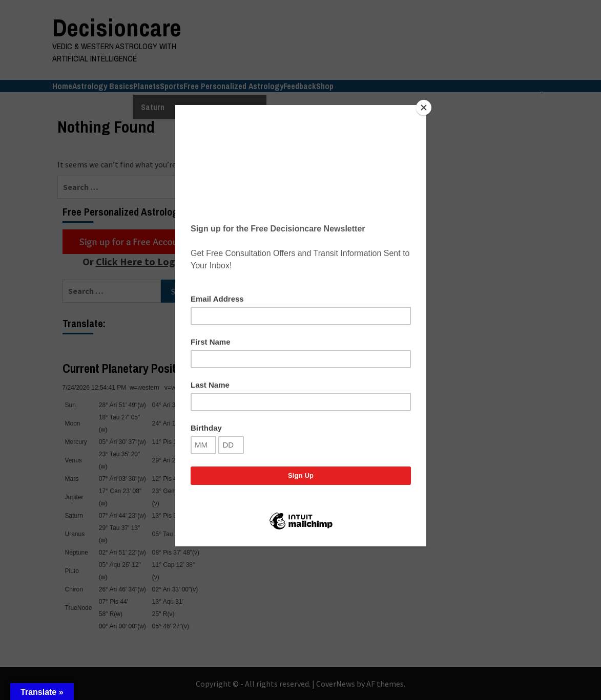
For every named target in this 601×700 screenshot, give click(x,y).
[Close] (424, 108)
